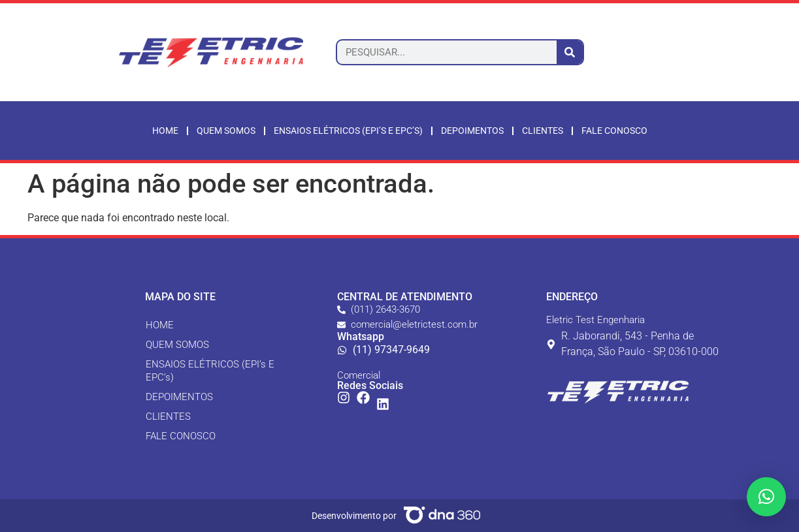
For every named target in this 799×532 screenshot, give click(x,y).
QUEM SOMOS (177, 345)
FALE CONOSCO (181, 436)
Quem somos (226, 131)
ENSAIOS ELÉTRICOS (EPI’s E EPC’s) (348, 131)
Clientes (543, 131)
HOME (160, 325)
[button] (766, 497)
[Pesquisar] (570, 52)
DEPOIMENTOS (179, 397)
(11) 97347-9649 (391, 350)
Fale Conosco (614, 131)
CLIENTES (168, 416)
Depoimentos (472, 131)
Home (165, 131)
